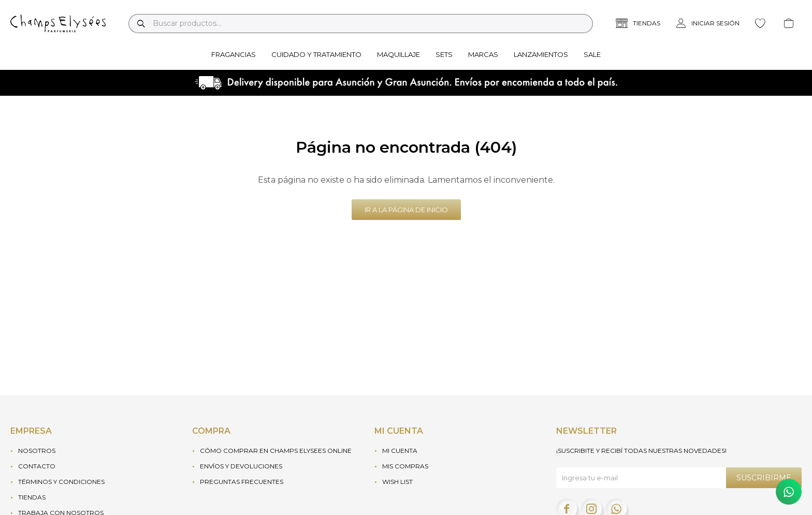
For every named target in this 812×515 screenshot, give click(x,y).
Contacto (37, 466)
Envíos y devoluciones (241, 466)
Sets (444, 54)
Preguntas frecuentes (242, 482)
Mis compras (405, 466)
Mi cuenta (400, 451)
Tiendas (32, 497)
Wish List (397, 482)
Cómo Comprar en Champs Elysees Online (276, 451)
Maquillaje (398, 54)
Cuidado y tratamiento (316, 54)
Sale (592, 54)
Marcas (483, 54)
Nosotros (37, 451)
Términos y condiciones (61, 482)
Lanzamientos (541, 54)
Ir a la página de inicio (406, 210)
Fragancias (234, 54)
